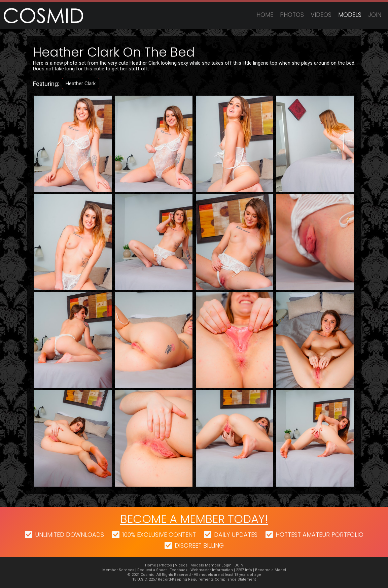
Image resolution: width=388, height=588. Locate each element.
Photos (292, 15)
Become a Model (271, 570)
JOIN (375, 15)
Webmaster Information (212, 570)
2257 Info (244, 570)
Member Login (218, 565)
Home (265, 15)
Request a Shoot (152, 570)
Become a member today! (194, 519)
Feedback (179, 570)
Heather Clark (81, 84)
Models (350, 15)
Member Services (118, 570)
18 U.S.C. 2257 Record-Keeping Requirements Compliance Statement (194, 579)
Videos (321, 15)
